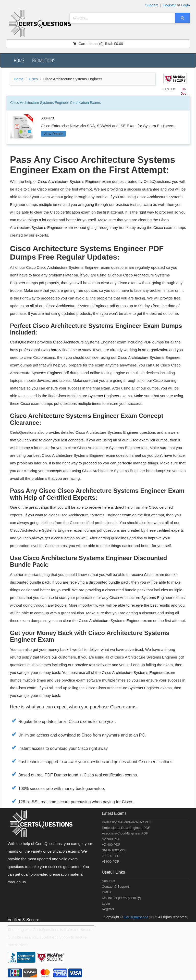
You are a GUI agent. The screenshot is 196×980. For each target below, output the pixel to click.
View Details (53, 134)
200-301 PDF (112, 856)
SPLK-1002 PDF (114, 850)
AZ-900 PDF (111, 839)
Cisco (33, 79)
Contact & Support (115, 887)
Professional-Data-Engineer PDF (126, 828)
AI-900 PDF (111, 861)
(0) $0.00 (98, 44)
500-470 (47, 118)
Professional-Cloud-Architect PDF (127, 822)
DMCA (107, 892)
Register (108, 909)
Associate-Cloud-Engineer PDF (125, 833)
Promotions (44, 60)
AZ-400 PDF (111, 845)
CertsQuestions (137, 917)
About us (108, 881)
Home (19, 60)
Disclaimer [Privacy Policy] (121, 898)
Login (106, 903)
